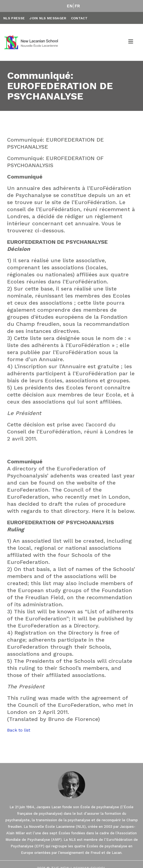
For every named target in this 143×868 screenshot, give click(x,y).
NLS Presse (14, 18)
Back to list (19, 730)
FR (77, 6)
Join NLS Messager (48, 18)
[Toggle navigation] (131, 42)
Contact (79, 18)
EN (70, 6)
